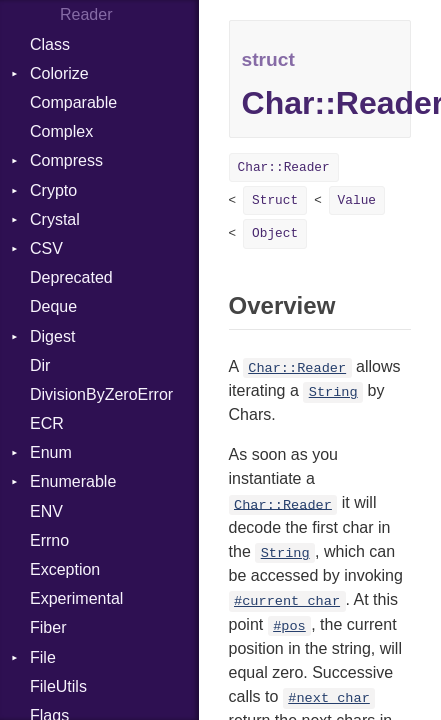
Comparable (73, 102)
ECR (47, 423)
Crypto (53, 190)
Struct (275, 200)
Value (357, 200)
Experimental (76, 598)
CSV (46, 248)
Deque (53, 306)
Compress (66, 160)
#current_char (287, 601)
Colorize (59, 73)
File (43, 657)
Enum (51, 452)
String (333, 392)
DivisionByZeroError (101, 394)
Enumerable (73, 481)
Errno (49, 540)
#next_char (329, 698)
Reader (86, 14)
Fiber (48, 627)
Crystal (55, 219)
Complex (61, 131)
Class (50, 44)
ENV (46, 511)
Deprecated (71, 277)
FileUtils (58, 686)
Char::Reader (284, 167)
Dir (40, 365)
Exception (65, 569)
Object (275, 233)
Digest (52, 336)
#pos (289, 626)
